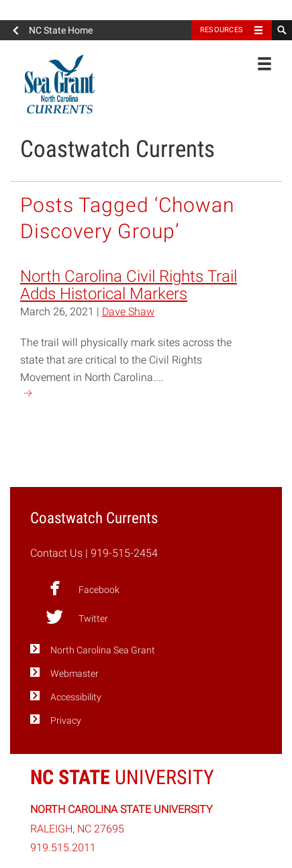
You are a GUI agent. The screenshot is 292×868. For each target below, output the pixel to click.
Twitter (77, 617)
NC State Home (61, 30)
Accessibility (76, 697)
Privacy (66, 721)
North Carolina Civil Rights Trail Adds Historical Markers (129, 285)
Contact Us (56, 553)
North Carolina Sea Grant (103, 650)
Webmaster (75, 674)
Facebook (83, 588)
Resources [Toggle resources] (222, 30)
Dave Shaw (128, 312)
